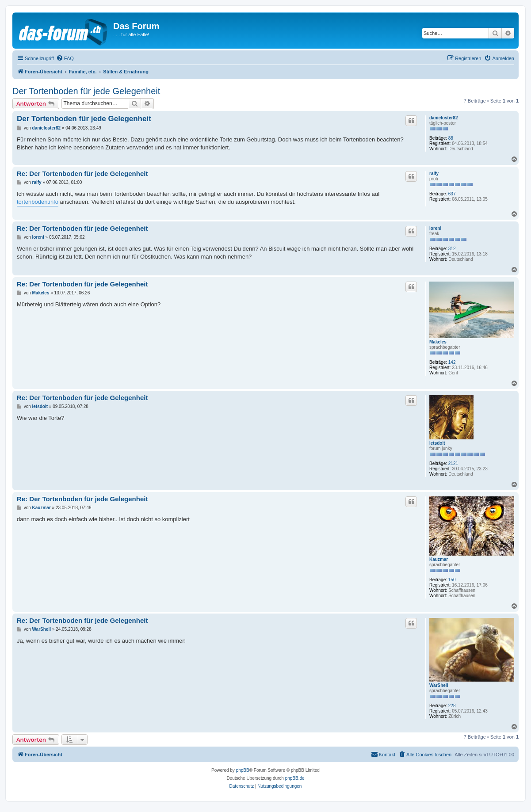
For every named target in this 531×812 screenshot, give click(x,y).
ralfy (434, 173)
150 (452, 580)
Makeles (438, 342)
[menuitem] (65, 58)
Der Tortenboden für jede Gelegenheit (86, 91)
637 (452, 194)
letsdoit (437, 443)
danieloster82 (443, 118)
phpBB (243, 770)
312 (452, 249)
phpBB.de (295, 778)
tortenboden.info (38, 202)
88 (451, 138)
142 (452, 362)
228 (452, 706)
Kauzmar (439, 559)
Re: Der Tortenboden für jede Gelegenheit (82, 173)
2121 (453, 463)
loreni (435, 228)
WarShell (439, 685)
